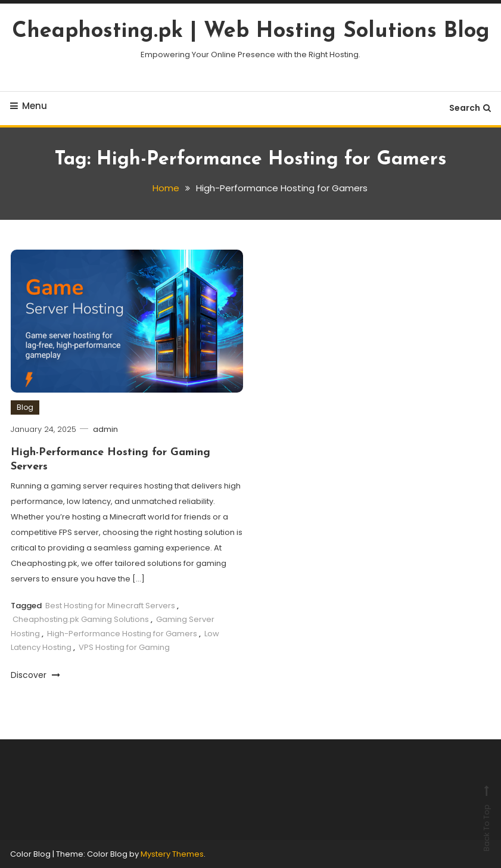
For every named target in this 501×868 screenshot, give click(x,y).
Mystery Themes (172, 854)
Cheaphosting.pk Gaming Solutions (81, 619)
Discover (35, 675)
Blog (25, 407)
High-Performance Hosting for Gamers (122, 634)
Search (470, 108)
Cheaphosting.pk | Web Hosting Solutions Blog (251, 32)
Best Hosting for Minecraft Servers (110, 606)
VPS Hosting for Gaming (124, 647)
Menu (29, 106)
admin (105, 429)
